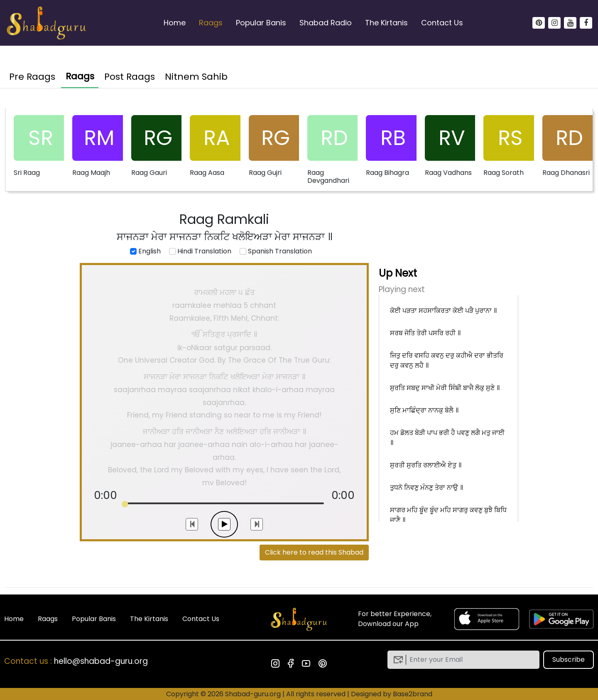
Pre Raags (32, 77)
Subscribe (569, 659)
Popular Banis (261, 23)
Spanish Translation (276, 251)
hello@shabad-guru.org (101, 661)
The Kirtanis (386, 23)
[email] (470, 660)
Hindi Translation (200, 251)
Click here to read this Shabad (314, 552)
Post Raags (130, 77)
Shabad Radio (326, 23)
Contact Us (442, 23)
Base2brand (413, 694)
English (145, 251)
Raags (211, 23)
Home (175, 23)
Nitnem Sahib (196, 77)
